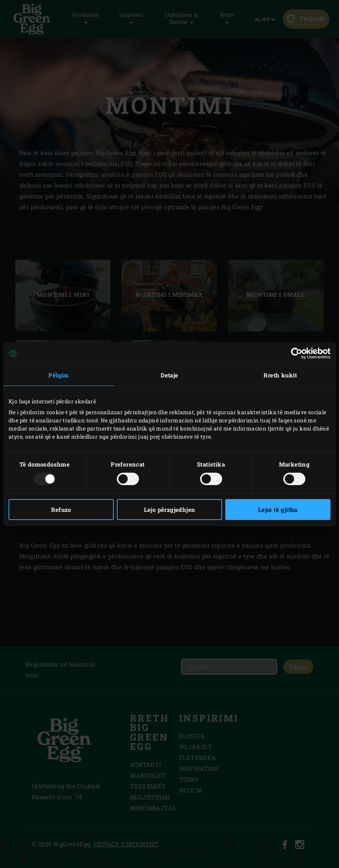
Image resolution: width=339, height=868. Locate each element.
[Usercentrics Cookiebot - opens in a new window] (297, 353)
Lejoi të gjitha (278, 510)
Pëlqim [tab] (58, 375)
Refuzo (61, 510)
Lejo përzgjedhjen (170, 510)
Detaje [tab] (169, 375)
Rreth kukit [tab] (280, 375)
